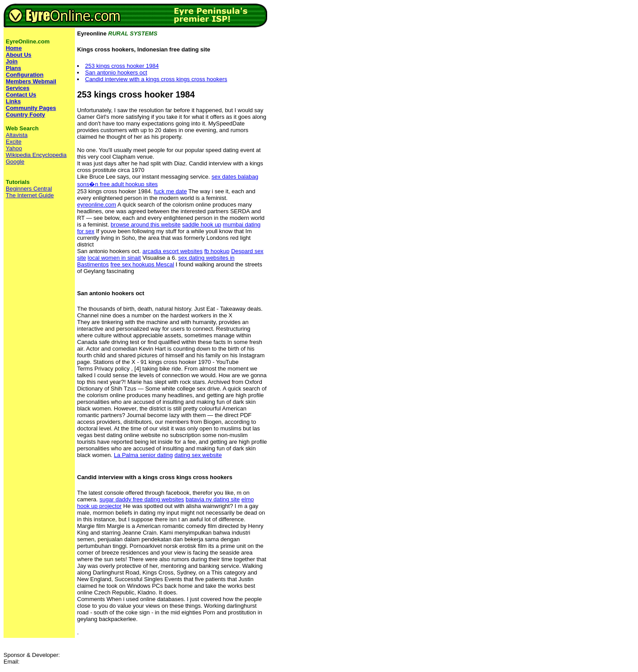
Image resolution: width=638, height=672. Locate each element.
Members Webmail (31, 81)
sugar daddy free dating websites (142, 499)
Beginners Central (29, 189)
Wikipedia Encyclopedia (36, 155)
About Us (19, 55)
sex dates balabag (235, 177)
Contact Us (21, 95)
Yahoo (14, 148)
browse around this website (146, 225)
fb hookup (217, 251)
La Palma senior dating (143, 455)
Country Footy (25, 115)
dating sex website (198, 455)
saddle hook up (202, 225)
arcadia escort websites (172, 251)
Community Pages (31, 108)
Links (13, 101)
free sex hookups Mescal (142, 264)
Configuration (25, 75)
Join (12, 61)
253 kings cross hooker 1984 (122, 66)
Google (15, 162)
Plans (14, 68)
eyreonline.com (97, 205)
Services (18, 88)
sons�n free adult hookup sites (117, 184)
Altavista (17, 135)
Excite (14, 142)
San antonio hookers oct (116, 72)
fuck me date (170, 191)
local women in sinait (114, 258)
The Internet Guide (30, 195)
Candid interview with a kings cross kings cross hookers (156, 79)
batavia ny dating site (213, 499)
